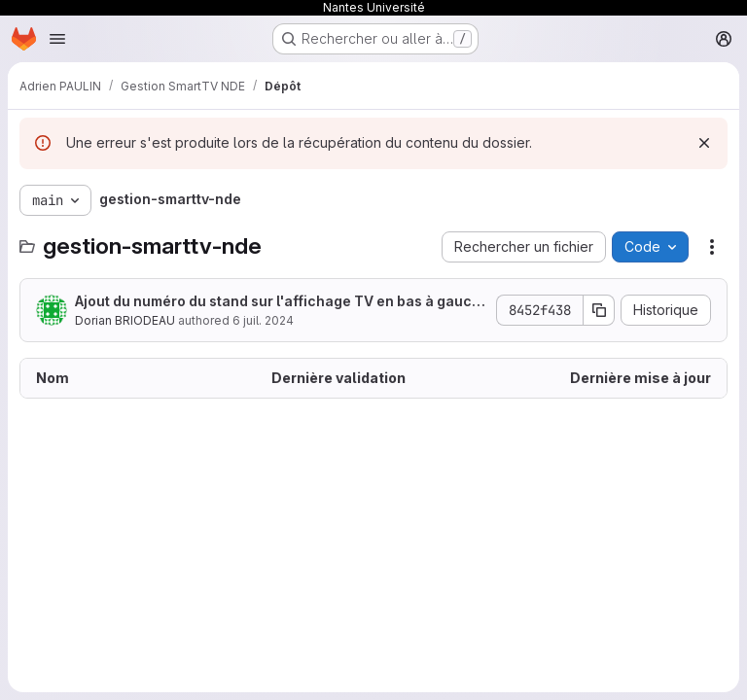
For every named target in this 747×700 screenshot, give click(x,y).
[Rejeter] (704, 143)
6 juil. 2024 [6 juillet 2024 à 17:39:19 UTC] (263, 320)
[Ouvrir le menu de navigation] (57, 39)
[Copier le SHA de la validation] (599, 310)
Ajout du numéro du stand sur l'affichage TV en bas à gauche (278, 302)
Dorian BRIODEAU (125, 320)
